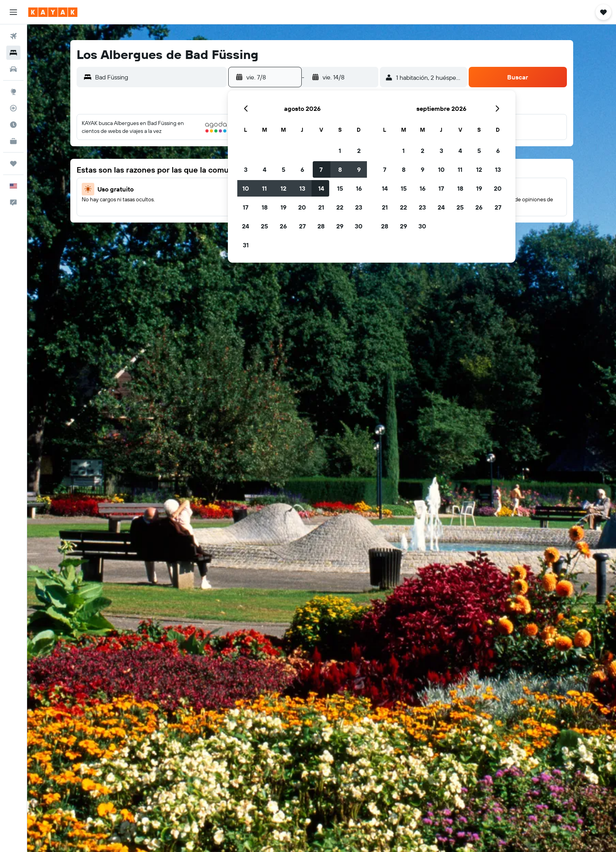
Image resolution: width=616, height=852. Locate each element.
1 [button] (340, 151)
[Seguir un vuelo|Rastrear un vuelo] (13, 108)
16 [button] (359, 188)
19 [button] (283, 207)
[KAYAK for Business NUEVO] (13, 141)
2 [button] (359, 151)
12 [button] (283, 188)
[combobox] (159, 77)
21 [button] (321, 207)
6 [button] (302, 169)
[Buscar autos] (13, 69)
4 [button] (265, 169)
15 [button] (340, 188)
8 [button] (340, 169)
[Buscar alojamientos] (13, 53)
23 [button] (359, 207)
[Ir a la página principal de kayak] (53, 12)
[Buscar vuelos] (13, 36)
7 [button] (321, 169)
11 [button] (264, 188)
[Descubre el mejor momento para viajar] (13, 125)
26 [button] (283, 226)
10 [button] (246, 188)
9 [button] (359, 169)
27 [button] (302, 226)
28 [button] (321, 226)
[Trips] (13, 164)
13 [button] (302, 188)
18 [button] (265, 207)
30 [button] (359, 226)
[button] (13, 12)
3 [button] (246, 169)
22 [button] (340, 207)
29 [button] (340, 226)
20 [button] (302, 207)
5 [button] (283, 169)
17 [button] (246, 207)
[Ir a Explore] (13, 92)
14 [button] (321, 188)
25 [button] (264, 226)
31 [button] (246, 245)
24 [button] (246, 226)
